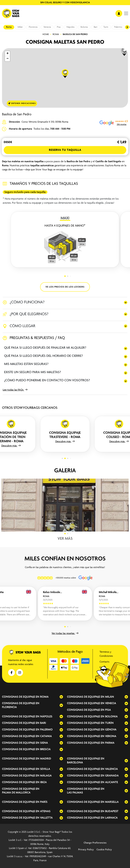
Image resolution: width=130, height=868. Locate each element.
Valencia (111, 769)
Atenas (45, 811)
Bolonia (84, 27)
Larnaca (111, 818)
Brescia (45, 749)
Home (46, 34)
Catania (46, 736)
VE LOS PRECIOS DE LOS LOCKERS (65, 287)
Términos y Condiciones (106, 654)
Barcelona (75, 763)
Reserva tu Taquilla (65, 150)
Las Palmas (75, 793)
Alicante (112, 782)
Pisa (59, 27)
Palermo (118, 27)
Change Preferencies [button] (95, 843)
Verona (111, 736)
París (44, 802)
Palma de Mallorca (16, 793)
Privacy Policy (86, 850)
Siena (44, 743)
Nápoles (71, 27)
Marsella (112, 802)
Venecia (47, 27)
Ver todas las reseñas (65, 633)
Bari (96, 27)
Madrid (46, 759)
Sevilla (45, 769)
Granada (112, 776)
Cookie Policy (104, 850)
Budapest (112, 811)
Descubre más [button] (11, 446)
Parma (110, 743)
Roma (9, 27)
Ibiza (43, 782)
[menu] (126, 13)
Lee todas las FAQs (15, 390)
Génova (111, 730)
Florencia (33, 27)
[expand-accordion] (58, 697)
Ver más (65, 539)
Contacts (104, 662)
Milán (20, 27)
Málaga (46, 776)
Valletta (46, 818)
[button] (124, 51)
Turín (106, 27)
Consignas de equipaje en (21, 697)
